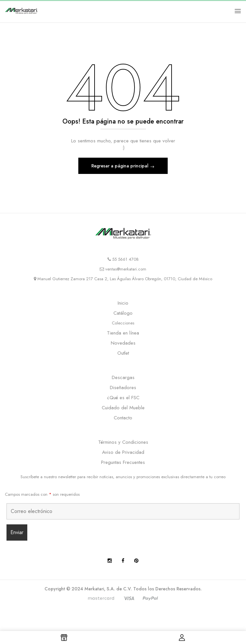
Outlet (123, 353)
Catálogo (123, 313)
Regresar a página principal (121, 166)
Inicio (123, 303)
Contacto (123, 418)
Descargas (123, 377)
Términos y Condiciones (123, 442)
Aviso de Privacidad (123, 452)
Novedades (123, 343)
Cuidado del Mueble (123, 408)
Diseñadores (123, 388)
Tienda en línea (123, 333)
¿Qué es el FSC (123, 398)
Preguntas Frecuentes (123, 462)
